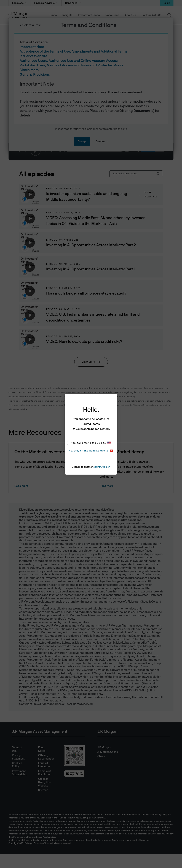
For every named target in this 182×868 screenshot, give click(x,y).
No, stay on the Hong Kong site (91, 451)
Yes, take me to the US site (91, 443)
